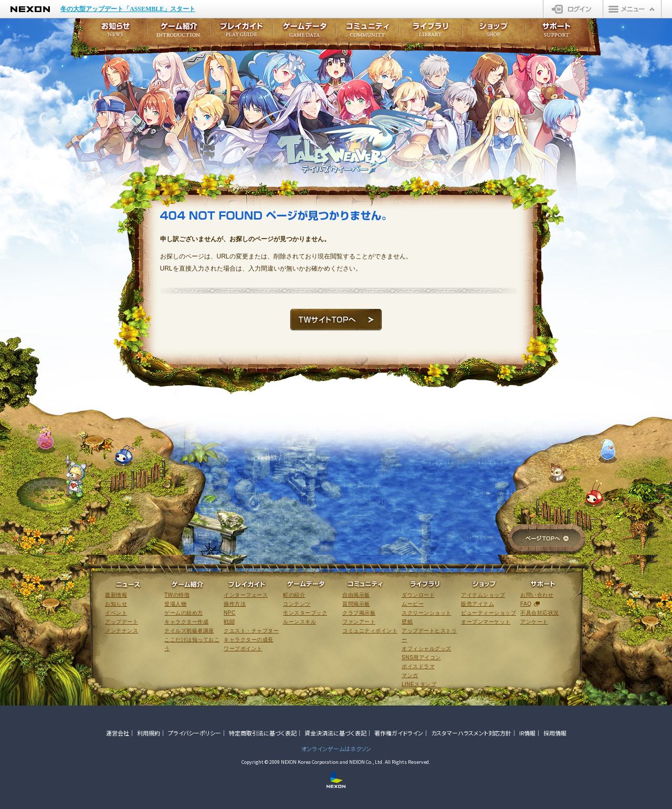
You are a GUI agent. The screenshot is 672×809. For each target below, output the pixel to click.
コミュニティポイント (370, 631)
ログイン (573, 9)
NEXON (30, 9)
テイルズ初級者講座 (189, 631)
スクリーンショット (427, 613)
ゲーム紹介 (178, 33)
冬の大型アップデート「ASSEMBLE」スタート (128, 9)
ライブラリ (430, 33)
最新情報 (116, 595)
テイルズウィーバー (353, 142)
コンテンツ (297, 604)
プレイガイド (241, 33)
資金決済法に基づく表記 (335, 733)
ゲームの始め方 (184, 613)
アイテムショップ (483, 595)
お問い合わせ (537, 595)
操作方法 (235, 604)
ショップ (493, 33)
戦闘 (229, 622)
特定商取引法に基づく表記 (263, 733)
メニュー (632, 9)
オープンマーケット (486, 622)
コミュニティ (367, 33)
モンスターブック (305, 613)
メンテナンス (122, 631)
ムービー (413, 604)
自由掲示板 (356, 595)
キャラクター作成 (186, 622)
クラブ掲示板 (359, 613)
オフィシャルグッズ (427, 649)
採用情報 (555, 733)
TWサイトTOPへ (336, 320)
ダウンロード (418, 595)
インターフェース (246, 595)
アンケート (534, 622)
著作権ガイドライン (399, 733)
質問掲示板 (356, 604)
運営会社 (118, 733)
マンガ (410, 675)
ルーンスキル (300, 622)
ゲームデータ (304, 33)
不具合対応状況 (540, 613)
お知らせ (112, 33)
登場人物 (175, 604)
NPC (230, 613)
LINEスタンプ (419, 684)
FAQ (526, 604)
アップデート (122, 622)
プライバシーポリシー (195, 733)
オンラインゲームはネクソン (336, 749)
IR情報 (527, 733)
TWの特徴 (177, 595)
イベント (116, 613)
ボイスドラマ (418, 666)
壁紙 (407, 622)
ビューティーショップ (489, 613)
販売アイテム (477, 604)
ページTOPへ (547, 539)
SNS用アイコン (421, 657)
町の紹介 (294, 595)
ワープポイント (243, 649)
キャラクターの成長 (249, 640)
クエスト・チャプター (251, 631)
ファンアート (359, 622)
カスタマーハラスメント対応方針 (471, 733)
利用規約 (149, 733)
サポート (556, 33)
